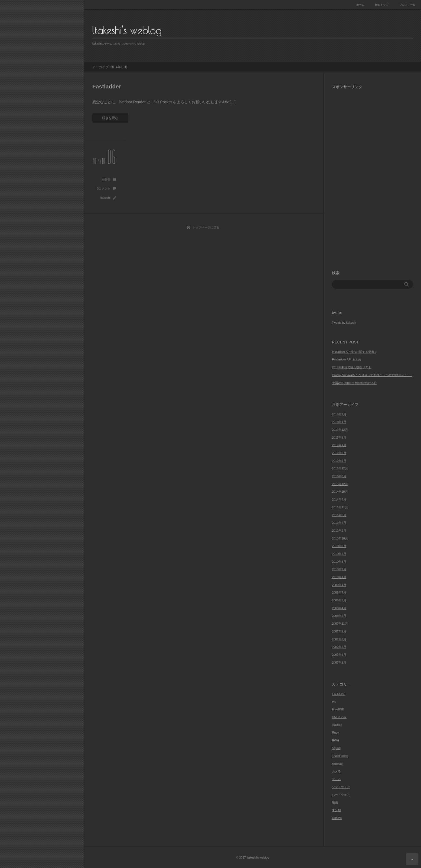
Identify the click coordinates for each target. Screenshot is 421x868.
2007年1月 (339, 662)
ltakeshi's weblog (127, 30)
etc (334, 701)
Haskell (337, 725)
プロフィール (407, 5)
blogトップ (382, 5)
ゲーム (336, 779)
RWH (335, 740)
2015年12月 (340, 484)
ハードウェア (341, 795)
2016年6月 (339, 476)
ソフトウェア (341, 787)
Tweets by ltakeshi (344, 323)
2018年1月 (339, 422)
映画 (335, 802)
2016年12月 (340, 468)
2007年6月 (339, 655)
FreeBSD (338, 709)
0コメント (104, 188)
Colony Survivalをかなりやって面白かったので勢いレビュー (372, 375)
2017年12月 (340, 430)
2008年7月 (339, 592)
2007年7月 (339, 647)
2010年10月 (340, 538)
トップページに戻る (206, 227)
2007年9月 (339, 631)
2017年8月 (339, 438)
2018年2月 (339, 414)
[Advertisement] (372, 175)
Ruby (335, 733)
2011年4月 (339, 523)
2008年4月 (339, 608)
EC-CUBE (339, 694)
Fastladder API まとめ (347, 359)
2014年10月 (340, 492)
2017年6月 (339, 453)
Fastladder (107, 86)
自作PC (337, 818)
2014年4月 (339, 499)
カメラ (336, 771)
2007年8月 (339, 639)
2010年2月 (339, 569)
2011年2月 (339, 531)
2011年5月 (339, 515)
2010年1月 (339, 577)
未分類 (106, 180)
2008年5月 (339, 600)
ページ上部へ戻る (412, 859)
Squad (336, 748)
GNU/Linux (339, 717)
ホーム (360, 5)
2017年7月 (339, 445)
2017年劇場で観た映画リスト (352, 367)
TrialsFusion (340, 756)
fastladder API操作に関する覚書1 (354, 352)
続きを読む (110, 118)
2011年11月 (340, 507)
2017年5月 (339, 461)
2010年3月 (339, 562)
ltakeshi (105, 198)
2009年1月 (339, 585)
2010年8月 (339, 546)
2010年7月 (339, 554)
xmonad (337, 764)
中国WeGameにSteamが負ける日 (354, 383)
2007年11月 (340, 624)
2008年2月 (339, 616)
